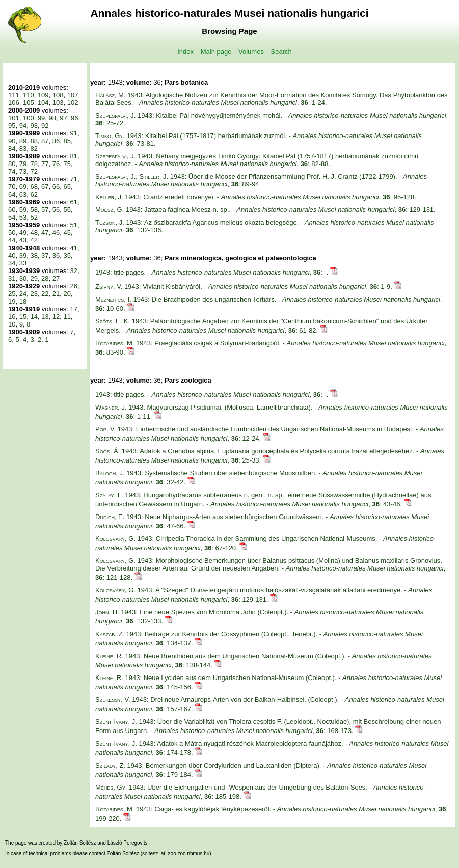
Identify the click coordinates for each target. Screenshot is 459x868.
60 (12, 210)
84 (12, 148)
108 (58, 95)
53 (23, 217)
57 (45, 210)
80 (12, 164)
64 (12, 194)
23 (34, 294)
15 (23, 317)
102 (73, 103)
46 (56, 233)
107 (73, 95)
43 (23, 240)
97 (63, 118)
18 (23, 301)
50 (12, 233)
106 (14, 103)
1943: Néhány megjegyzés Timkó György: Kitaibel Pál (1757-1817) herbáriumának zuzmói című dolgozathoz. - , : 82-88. (257, 160)
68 (34, 187)
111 (14, 95)
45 (67, 233)
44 (12, 240)
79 (23, 164)
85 (67, 141)
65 (67, 187)
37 (45, 255)
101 (14, 118)
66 (56, 187)
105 (29, 103)
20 (67, 294)
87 (45, 141)
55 (67, 210)
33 (23, 263)
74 (12, 171)
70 (12, 187)
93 (34, 126)
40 (12, 255)
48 (34, 233)
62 (34, 194)
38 (34, 255)
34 (12, 263)
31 (12, 278)
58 (34, 210)
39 (23, 255)
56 (56, 210)
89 (23, 141)
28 (45, 278)
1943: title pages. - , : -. (213, 272)
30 (23, 278)
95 (12, 126)
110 (29, 95)
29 (34, 278)
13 (45, 317)
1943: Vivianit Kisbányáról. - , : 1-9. (245, 287)
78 (34, 164)
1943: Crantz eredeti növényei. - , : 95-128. (256, 197)
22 (45, 294)
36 (56, 255)
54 (12, 217)
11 (67, 317)
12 (56, 317)
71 (73, 179)
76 (56, 164)
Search (281, 52)
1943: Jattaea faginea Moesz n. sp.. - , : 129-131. (265, 210)
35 (67, 255)
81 (73, 156)
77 (45, 164)
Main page (216, 52)
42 (34, 240)
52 (34, 217)
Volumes (251, 52)
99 (41, 118)
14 (34, 317)
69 (23, 187)
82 (34, 148)
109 (43, 95)
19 (12, 301)
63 (23, 194)
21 (56, 294)
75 (67, 164)
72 (34, 171)
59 (23, 210)
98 (52, 118)
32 (73, 271)
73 (23, 171)
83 (23, 148)
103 (58, 103)
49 (23, 233)
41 (73, 248)
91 (73, 133)
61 (73, 202)
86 (56, 141)
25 (12, 294)
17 (73, 309)
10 (12, 324)
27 (56, 278)
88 (34, 141)
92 (45, 126)
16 (12, 317)
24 (23, 294)
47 (45, 233)
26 (73, 286)
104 (43, 103)
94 (23, 126)
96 (74, 118)
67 (45, 187)
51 (73, 225)
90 (12, 141)
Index (185, 52)
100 (29, 118)
